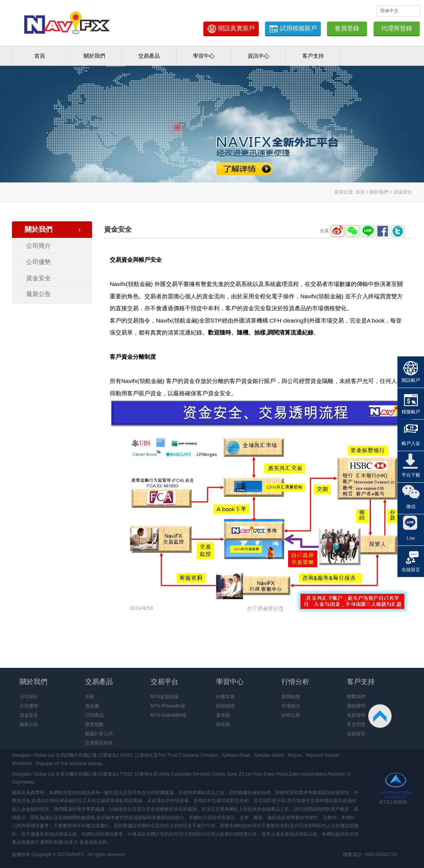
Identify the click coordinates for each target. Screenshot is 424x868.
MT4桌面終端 (164, 697)
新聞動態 (291, 697)
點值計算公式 (99, 734)
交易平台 (164, 682)
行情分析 (295, 682)
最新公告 (39, 294)
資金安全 (39, 278)
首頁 (40, 56)
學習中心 (204, 56)
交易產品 (149, 56)
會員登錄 (347, 28)
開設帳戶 (411, 380)
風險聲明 (356, 706)
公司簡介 (39, 246)
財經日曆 (291, 715)
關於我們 (94, 56)
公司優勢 (39, 262)
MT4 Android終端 (168, 715)
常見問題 (356, 724)
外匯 (90, 697)
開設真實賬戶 (231, 29)
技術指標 (225, 706)
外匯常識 (225, 697)
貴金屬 (92, 706)
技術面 (223, 724)
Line (411, 538)
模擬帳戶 (411, 412)
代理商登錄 (397, 28)
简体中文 (389, 11)
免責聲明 (356, 715)
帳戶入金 (411, 443)
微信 (411, 507)
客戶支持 (313, 56)
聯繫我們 (356, 697)
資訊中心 (258, 56)
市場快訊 (291, 706)
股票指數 (94, 724)
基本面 (223, 715)
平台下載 (411, 475)
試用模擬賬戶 (293, 29)
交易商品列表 (99, 743)
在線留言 (356, 734)
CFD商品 (95, 715)
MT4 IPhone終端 (168, 706)
